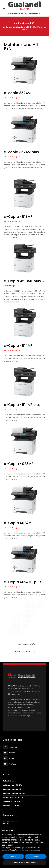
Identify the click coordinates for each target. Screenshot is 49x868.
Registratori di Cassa (13, 797)
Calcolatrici (8, 781)
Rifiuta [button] (13, 857)
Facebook (13, 747)
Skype (11, 758)
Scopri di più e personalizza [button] (24, 863)
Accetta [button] (36, 857)
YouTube (12, 764)
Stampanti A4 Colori (12, 806)
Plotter (6, 823)
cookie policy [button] (7, 845)
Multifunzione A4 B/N (12, 789)
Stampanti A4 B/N (11, 802)
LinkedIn (12, 753)
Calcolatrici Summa (23, 652)
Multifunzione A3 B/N (26, 644)
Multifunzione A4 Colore (14, 793)
